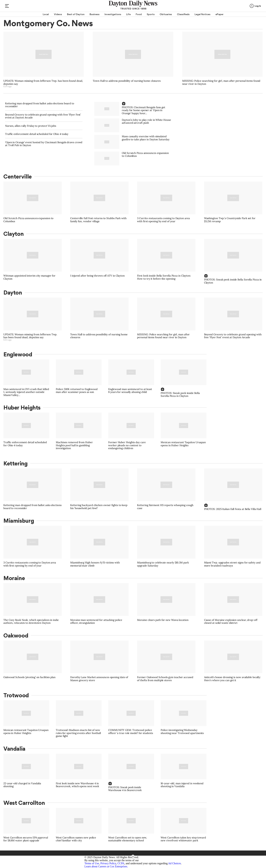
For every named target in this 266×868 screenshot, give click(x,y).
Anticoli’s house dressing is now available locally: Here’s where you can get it (232, 679)
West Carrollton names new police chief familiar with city (76, 839)
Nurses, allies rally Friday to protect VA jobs (31, 126)
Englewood (18, 354)
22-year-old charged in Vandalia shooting (22, 785)
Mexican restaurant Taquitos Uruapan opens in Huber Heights (183, 444)
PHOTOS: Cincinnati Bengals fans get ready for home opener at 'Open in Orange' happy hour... (144, 110)
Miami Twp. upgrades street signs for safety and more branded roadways (232, 564)
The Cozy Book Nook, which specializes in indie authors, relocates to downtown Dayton (31, 621)
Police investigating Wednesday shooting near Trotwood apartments (182, 732)
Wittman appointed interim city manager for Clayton (29, 277)
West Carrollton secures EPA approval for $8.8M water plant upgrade (26, 839)
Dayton (13, 293)
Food (139, 14)
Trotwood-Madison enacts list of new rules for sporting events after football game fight (78, 733)
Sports (151, 14)
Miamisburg (19, 521)
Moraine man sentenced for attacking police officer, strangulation (96, 621)
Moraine (14, 578)
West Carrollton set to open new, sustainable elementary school (128, 839)
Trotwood (16, 695)
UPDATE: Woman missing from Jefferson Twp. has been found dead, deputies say (43, 82)
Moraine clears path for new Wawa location (163, 620)
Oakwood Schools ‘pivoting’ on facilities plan (29, 677)
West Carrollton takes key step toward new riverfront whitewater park (183, 839)
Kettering (16, 463)
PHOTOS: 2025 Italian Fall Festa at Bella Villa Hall (233, 509)
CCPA (121, 863)
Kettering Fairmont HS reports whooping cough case (165, 507)
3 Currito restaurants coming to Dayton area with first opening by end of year (163, 220)
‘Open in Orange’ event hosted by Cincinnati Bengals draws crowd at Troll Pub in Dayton (44, 144)
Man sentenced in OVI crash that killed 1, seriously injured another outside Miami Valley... (26, 392)
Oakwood (16, 635)
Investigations (113, 14)
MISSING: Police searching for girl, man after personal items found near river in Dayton (221, 82)
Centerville (18, 176)
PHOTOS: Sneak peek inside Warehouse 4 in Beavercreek (125, 789)
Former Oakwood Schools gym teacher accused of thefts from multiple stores (165, 679)
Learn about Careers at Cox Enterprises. (106, 866)
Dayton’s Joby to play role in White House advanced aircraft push (146, 121)
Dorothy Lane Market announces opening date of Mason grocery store (99, 679)
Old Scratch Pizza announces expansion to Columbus (145, 154)
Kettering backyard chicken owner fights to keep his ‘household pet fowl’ (99, 507)
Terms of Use (92, 863)
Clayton (13, 234)
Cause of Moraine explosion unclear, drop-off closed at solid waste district (231, 621)
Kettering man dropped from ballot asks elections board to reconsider (40, 105)
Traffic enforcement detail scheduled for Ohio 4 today (37, 134)
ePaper (219, 14)
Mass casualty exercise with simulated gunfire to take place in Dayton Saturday (146, 138)
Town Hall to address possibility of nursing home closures (127, 81)
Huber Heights (22, 408)
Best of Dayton (76, 14)
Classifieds (183, 14)
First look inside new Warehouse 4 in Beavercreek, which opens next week (77, 785)
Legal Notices (202, 14)
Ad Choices (174, 863)
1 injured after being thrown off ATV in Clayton (97, 276)
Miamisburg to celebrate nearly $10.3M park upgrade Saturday (163, 564)
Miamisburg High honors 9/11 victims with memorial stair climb (95, 564)
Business (94, 14)
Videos (58, 14)
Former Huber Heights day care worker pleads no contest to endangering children (127, 445)
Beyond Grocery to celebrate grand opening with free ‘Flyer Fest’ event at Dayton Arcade (43, 116)
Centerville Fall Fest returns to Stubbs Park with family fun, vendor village (98, 220)
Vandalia (14, 749)
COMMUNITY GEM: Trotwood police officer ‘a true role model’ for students (131, 732)
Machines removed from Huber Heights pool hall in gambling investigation (74, 445)
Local (46, 14)
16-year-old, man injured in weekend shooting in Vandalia (182, 785)
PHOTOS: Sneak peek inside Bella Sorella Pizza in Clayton (233, 281)
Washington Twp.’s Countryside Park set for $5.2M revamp (230, 220)
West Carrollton (24, 803)
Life (128, 14)
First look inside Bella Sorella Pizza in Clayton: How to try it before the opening (164, 277)
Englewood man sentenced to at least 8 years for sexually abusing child (130, 391)
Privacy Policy (108, 863)
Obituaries (166, 14)
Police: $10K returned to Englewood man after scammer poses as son (77, 391)
